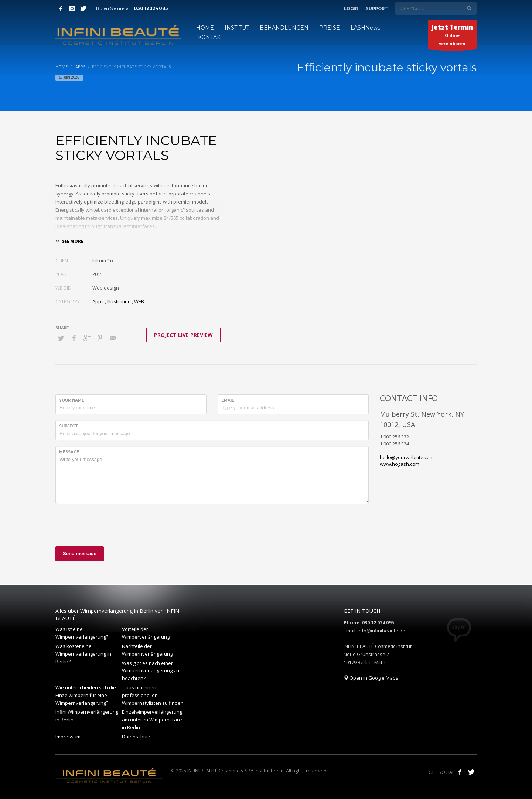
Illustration (119, 301)
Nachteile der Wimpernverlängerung (147, 650)
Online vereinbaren (452, 36)
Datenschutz (136, 737)
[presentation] (112, 524)
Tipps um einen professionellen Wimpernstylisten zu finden (153, 695)
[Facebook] (61, 8)
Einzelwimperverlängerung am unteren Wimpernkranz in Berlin (152, 720)
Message (69, 452)
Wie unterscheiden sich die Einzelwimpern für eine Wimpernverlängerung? (86, 695)
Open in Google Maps (371, 678)
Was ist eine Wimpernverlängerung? (82, 633)
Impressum (68, 737)
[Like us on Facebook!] (460, 772)
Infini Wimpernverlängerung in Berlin (87, 716)
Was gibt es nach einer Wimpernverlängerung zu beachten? (151, 671)
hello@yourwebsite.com (407, 457)
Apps (98, 301)
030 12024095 (151, 8)
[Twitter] (83, 8)
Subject (69, 426)
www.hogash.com (400, 464)
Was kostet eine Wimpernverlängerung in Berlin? (83, 654)
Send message (80, 554)
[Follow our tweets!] (471, 772)
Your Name (72, 400)
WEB (139, 301)
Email (228, 400)
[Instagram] (72, 8)
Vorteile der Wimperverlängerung (146, 633)
